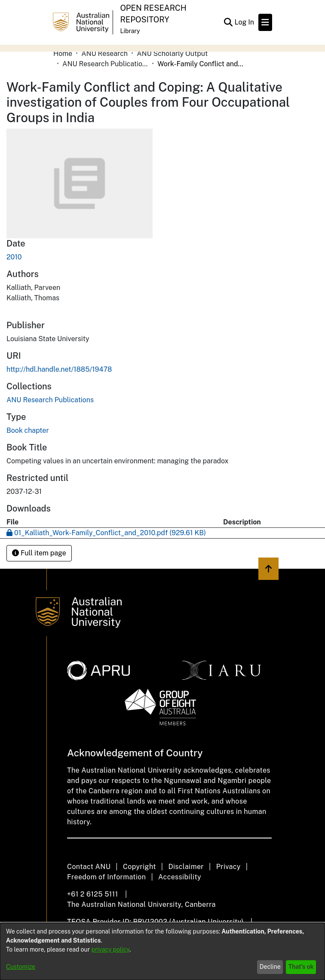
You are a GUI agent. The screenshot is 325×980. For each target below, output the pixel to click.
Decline (270, 967)
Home (63, 54)
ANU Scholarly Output (172, 54)
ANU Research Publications (105, 64)
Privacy (228, 867)
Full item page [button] (39, 553)
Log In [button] (245, 22)
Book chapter (28, 430)
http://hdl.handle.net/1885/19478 (59, 369)
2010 (14, 257)
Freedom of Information (106, 877)
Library (130, 31)
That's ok (301, 967)
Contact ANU (89, 867)
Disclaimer (186, 867)
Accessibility (180, 877)
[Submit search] (228, 22)
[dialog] (162, 951)
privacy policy (110, 949)
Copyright (140, 867)
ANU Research (104, 54)
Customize (21, 967)
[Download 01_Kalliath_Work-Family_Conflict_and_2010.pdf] (106, 533)
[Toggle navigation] (265, 22)
